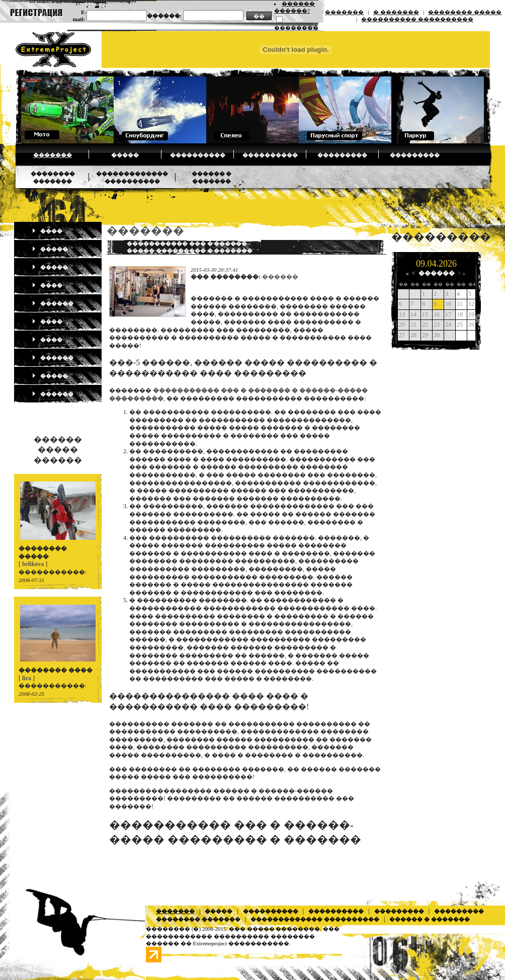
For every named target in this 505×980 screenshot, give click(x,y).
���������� (198, 155)
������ (53, 303)
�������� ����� (465, 12)
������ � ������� (430, 919)
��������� (342, 155)
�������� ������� (198, 919)
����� (125, 155)
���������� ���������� (417, 19)
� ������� (396, 12)
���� (47, 231)
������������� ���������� (315, 919)
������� (344, 12)
